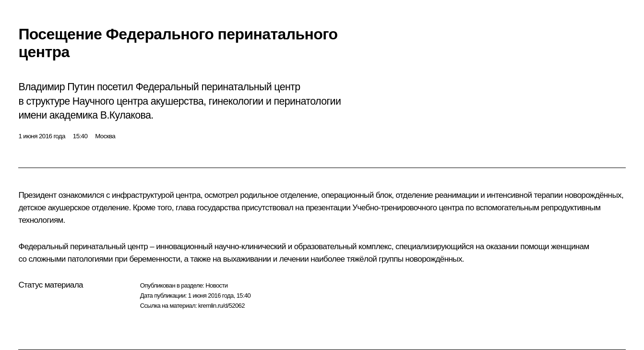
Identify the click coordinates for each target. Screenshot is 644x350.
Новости (216, 285)
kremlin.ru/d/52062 (221, 306)
